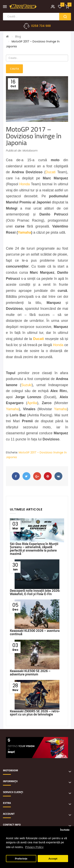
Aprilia (32, 403)
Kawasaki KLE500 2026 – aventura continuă (35, 632)
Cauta (14, 69)
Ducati (50, 172)
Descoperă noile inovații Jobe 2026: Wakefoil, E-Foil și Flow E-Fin (35, 592)
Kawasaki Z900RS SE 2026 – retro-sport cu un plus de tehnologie (35, 713)
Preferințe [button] (21, 859)
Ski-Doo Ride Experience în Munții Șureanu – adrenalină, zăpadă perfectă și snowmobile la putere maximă (34, 549)
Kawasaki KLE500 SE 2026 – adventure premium (30, 673)
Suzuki (26, 385)
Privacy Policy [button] (34, 847)
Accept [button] (53, 859)
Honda (25, 184)
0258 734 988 (41, 26)
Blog (18, 37)
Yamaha (24, 232)
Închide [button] (65, 830)
